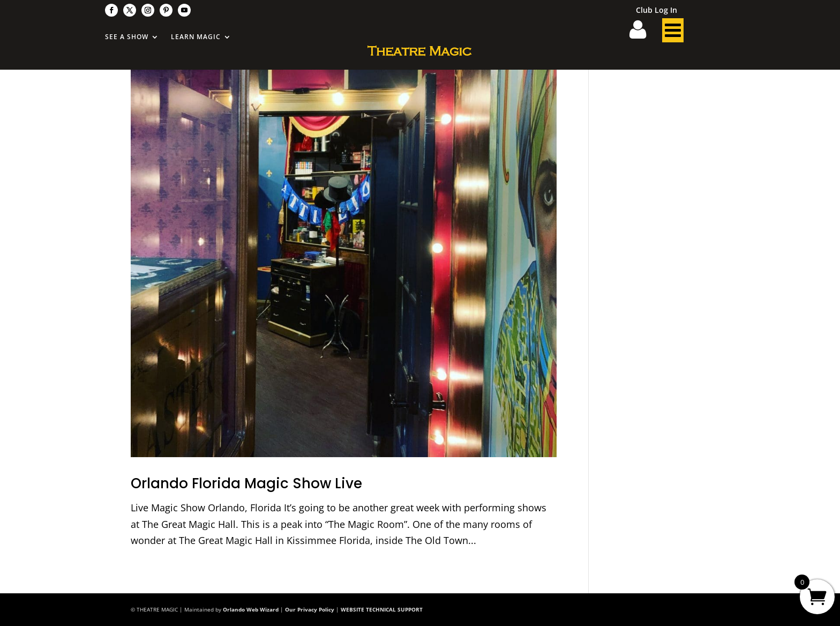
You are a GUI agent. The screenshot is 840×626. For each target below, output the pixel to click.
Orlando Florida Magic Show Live (246, 483)
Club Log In (657, 11)
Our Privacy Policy (310, 609)
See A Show (127, 37)
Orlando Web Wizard (251, 609)
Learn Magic (196, 37)
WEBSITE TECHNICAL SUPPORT (382, 609)
